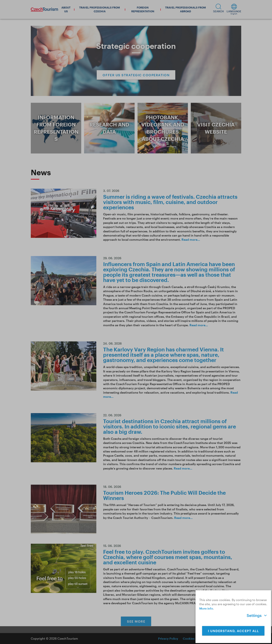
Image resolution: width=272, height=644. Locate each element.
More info (206, 608)
